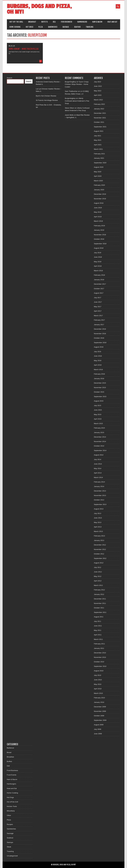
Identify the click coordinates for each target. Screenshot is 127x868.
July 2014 (98, 459)
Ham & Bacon (97, 22)
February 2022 (99, 104)
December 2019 (100, 194)
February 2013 (99, 536)
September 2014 (100, 450)
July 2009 (98, 729)
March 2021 (98, 149)
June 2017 (98, 302)
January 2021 (99, 158)
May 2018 (98, 262)
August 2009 (99, 725)
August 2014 (99, 455)
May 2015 (98, 415)
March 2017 (98, 316)
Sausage (66, 27)
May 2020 (98, 172)
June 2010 (98, 680)
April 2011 (98, 635)
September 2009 (100, 720)
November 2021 (100, 118)
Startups (10, 842)
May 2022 (98, 91)
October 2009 (99, 716)
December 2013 (100, 491)
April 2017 (98, 311)
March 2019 (98, 221)
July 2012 (98, 567)
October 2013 (99, 500)
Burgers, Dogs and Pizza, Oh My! (39, 9)
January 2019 (99, 230)
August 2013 (99, 509)
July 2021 (98, 136)
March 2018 (98, 271)
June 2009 (98, 734)
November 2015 (100, 388)
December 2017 (100, 284)
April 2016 (98, 365)
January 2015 (99, 433)
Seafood (77, 27)
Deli (54, 22)
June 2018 (98, 257)
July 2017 (98, 298)
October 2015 (99, 392)
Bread (9, 752)
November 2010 (100, 657)
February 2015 (99, 428)
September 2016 (100, 343)
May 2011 (98, 630)
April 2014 (98, 473)
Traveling (90, 27)
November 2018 (100, 235)
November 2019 (100, 199)
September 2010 (100, 666)
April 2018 (98, 266)
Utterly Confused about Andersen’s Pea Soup (77, 101)
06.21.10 (12, 46)
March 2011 (98, 639)
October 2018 (99, 239)
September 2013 (100, 504)
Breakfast (32, 22)
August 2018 (99, 248)
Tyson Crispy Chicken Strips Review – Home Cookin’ (77, 84)
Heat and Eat (112, 22)
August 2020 (99, 167)
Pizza (41, 27)
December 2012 (100, 545)
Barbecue (11, 748)
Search (10, 78)
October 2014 (99, 446)
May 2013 (98, 522)
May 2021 (98, 140)
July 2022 (98, 82)
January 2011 (99, 648)
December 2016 (100, 329)
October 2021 (99, 122)
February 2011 (99, 644)
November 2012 (100, 549)
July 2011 (98, 621)
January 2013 (99, 540)
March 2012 (98, 585)
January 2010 (99, 702)
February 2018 (99, 275)
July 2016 (98, 352)
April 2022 (98, 95)
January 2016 (99, 379)
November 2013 (100, 495)
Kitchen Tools (12, 806)
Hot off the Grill (16, 22)
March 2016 (98, 370)
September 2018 (100, 244)
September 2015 (100, 397)
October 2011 (99, 608)
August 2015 (99, 401)
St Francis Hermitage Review (47, 100)
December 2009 (100, 707)
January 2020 (99, 190)
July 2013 (98, 513)
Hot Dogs (29, 27)
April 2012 (98, 581)
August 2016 (99, 347)
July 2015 (98, 406)
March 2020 (98, 181)
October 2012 (99, 554)
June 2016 (98, 356)
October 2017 (99, 289)
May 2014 (98, 468)
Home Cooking (15, 27)
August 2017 (99, 293)
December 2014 (100, 437)
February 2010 (99, 698)
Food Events (12, 775)
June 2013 (98, 518)
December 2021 (100, 113)
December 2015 (100, 383)
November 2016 (100, 334)
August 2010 (99, 671)
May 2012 (98, 576)
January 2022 (99, 109)
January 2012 (99, 594)
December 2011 (100, 599)
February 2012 (99, 590)
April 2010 (98, 689)
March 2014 (98, 477)
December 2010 (100, 653)
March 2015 (98, 424)
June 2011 (98, 626)
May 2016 (98, 361)
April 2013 (98, 527)
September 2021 (100, 127)
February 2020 (99, 185)
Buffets (45, 22)
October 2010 (99, 662)
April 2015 (98, 419)
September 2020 (100, 163)
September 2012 (100, 558)
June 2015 (98, 410)
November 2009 (100, 711)
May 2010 (98, 684)
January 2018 (99, 280)
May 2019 (98, 212)
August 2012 (99, 563)
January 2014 (99, 486)
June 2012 (98, 572)
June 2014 (98, 464)
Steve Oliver (70, 108)
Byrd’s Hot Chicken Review (46, 96)
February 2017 (99, 320)
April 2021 (98, 145)
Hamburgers (82, 22)
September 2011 (100, 612)
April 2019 (98, 217)
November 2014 (100, 441)
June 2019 (98, 208)
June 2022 (98, 86)
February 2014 (99, 482)
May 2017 (98, 307)
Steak (9, 847)
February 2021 (99, 154)
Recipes (10, 824)
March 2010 (98, 693)
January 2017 (99, 325)
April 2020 (98, 176)
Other (9, 815)
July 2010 (98, 675)
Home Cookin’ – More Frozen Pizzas (24, 49)
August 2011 (99, 617)
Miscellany (11, 811)
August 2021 (99, 131)
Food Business (66, 22)
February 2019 (99, 226)
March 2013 (98, 531)
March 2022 (98, 100)
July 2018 (98, 253)
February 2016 (99, 374)
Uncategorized (12, 856)
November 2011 (100, 603)
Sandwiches (53, 27)
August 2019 (99, 203)
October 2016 (99, 338)
